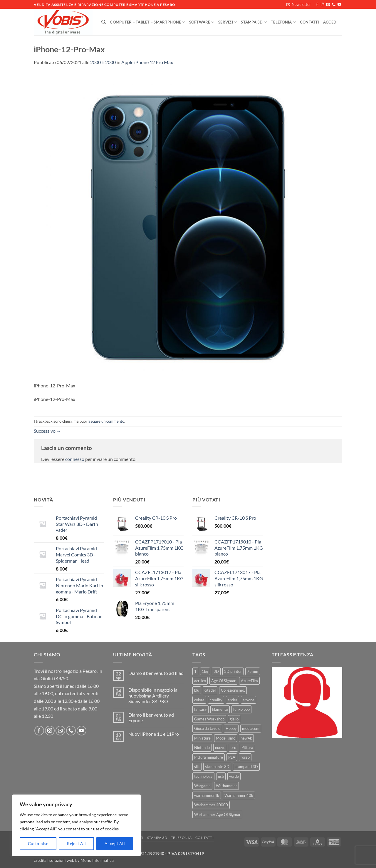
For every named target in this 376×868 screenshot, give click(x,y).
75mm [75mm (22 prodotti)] (253, 671)
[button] (299, 4)
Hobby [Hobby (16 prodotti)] (231, 728)
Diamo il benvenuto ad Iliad (156, 673)
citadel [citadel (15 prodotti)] (210, 690)
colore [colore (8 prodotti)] (199, 700)
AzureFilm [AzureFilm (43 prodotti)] (249, 681)
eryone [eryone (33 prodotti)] (249, 700)
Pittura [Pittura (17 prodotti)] (247, 747)
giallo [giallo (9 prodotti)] (234, 719)
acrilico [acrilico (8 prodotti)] (200, 681)
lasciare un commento (106, 421)
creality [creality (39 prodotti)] (216, 700)
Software (202, 22)
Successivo (47, 431)
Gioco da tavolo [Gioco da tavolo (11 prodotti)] (207, 728)
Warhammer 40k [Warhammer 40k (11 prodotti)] (239, 795)
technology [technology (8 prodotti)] (203, 776)
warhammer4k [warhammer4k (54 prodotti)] (207, 795)
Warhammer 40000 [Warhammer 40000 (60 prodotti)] (211, 805)
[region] (76, 825)
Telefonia (283, 22)
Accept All (115, 843)
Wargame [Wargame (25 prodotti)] (202, 786)
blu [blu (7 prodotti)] (197, 690)
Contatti (310, 22)
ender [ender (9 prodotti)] (233, 700)
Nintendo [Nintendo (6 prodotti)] (202, 747)
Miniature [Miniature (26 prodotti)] (202, 738)
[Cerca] (104, 22)
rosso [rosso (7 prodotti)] (245, 757)
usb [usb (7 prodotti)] (221, 776)
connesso (75, 459)
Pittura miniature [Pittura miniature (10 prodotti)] (209, 757)
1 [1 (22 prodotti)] (195, 671)
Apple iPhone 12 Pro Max (147, 62)
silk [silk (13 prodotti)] (197, 767)
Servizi (228, 22)
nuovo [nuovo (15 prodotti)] (220, 747)
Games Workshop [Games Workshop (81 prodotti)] (209, 719)
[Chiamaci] (334, 5)
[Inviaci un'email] (328, 5)
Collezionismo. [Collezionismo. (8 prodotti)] (233, 690)
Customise (38, 843)
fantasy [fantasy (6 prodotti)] (200, 709)
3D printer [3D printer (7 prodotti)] (233, 671)
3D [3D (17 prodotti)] (216, 671)
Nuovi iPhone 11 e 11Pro (154, 734)
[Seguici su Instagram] (323, 5)
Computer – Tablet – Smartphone (147, 22)
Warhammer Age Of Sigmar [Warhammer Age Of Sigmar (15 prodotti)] (217, 815)
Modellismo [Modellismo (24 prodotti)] (226, 738)
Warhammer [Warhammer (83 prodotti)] (226, 786)
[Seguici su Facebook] (317, 5)
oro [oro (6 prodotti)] (233, 747)
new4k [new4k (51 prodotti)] (246, 738)
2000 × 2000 (103, 62)
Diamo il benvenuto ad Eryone (151, 718)
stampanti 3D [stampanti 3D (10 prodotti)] (246, 767)
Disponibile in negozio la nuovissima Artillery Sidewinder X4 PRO (153, 695)
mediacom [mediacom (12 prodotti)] (251, 728)
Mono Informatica (97, 860)
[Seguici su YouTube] (339, 5)
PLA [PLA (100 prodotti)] (232, 757)
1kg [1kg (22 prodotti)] (205, 671)
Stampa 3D (254, 22)
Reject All (76, 843)
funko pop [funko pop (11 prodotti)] (241, 709)
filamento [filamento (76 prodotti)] (220, 709)
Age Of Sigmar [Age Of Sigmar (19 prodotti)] (223, 681)
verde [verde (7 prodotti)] (234, 776)
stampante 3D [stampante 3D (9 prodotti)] (217, 767)
